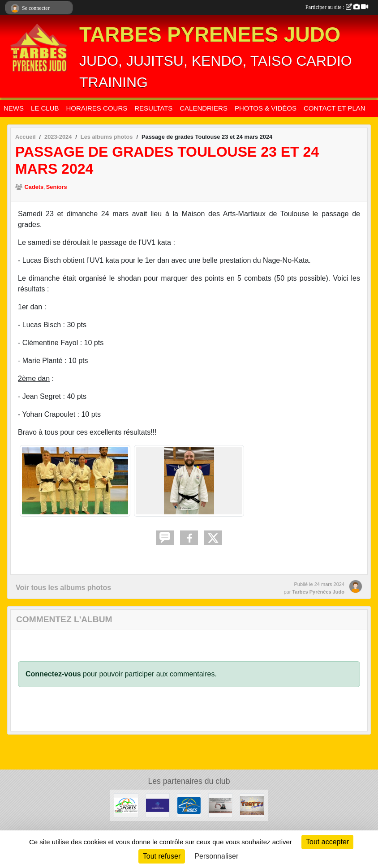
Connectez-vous (53, 674)
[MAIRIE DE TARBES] (189, 805)
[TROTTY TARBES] (252, 805)
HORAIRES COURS (97, 108)
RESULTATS (153, 108)
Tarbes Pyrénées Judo (318, 592)
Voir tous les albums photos (63, 588)
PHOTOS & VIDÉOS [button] (266, 108)
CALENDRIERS (204, 108)
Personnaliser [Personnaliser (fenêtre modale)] (216, 856)
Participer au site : (337, 7)
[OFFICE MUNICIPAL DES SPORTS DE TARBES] (126, 805)
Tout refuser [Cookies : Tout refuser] (162, 856)
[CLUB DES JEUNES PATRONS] (158, 805)
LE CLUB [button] (45, 108)
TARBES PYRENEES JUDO (210, 35)
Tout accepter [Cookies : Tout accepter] (327, 842)
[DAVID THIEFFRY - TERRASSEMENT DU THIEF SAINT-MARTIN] (220, 805)
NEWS (14, 108)
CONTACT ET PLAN (335, 108)
